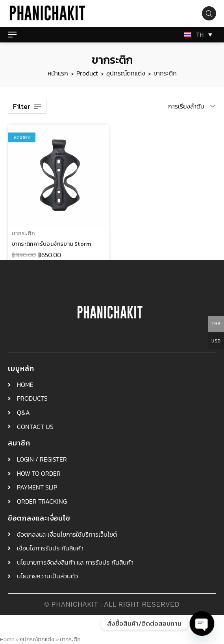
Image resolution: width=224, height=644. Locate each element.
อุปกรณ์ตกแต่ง (126, 73)
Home (7, 639)
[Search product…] (209, 13)
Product (87, 73)
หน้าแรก (58, 73)
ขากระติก (23, 235)
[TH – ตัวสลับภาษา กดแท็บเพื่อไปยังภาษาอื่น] (197, 35)
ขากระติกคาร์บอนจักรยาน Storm (51, 245)
